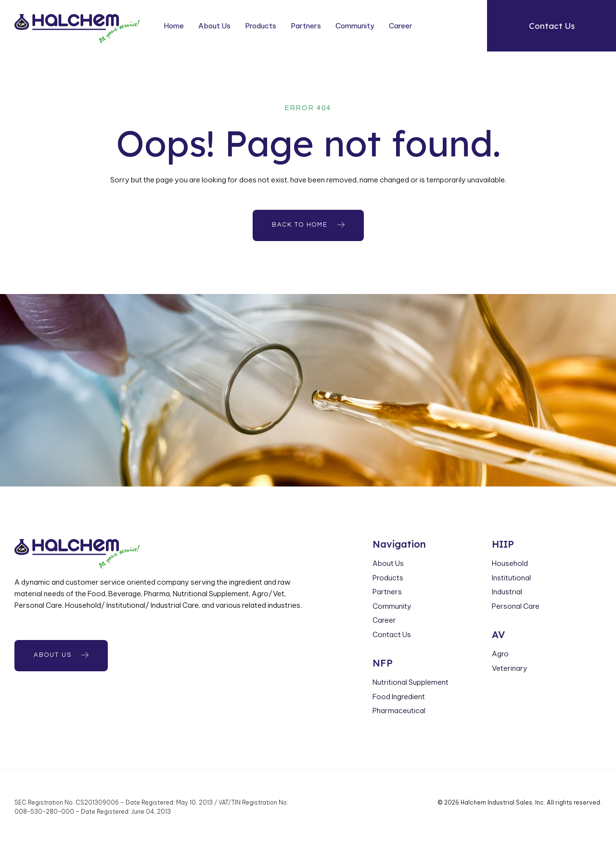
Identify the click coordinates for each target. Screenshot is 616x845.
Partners (306, 26)
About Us (214, 26)
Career (401, 26)
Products (261, 26)
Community (355, 26)
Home (174, 26)
